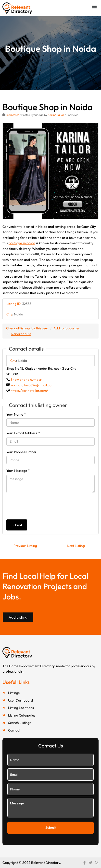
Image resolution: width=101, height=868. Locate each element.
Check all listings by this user (27, 328)
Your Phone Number (21, 452)
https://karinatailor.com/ (29, 391)
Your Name (16, 414)
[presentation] (44, 506)
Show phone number (26, 380)
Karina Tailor (56, 115)
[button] (94, 7)
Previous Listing (25, 546)
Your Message (18, 471)
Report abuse (21, 334)
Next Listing (76, 546)
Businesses (13, 115)
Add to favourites (67, 328)
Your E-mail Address (23, 433)
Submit (17, 525)
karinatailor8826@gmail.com (32, 385)
